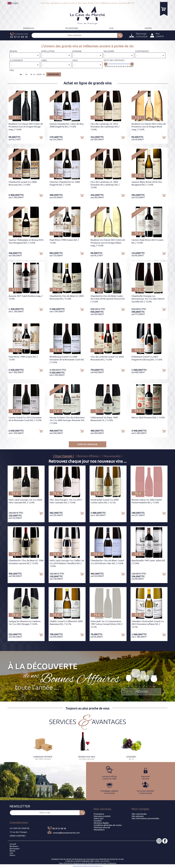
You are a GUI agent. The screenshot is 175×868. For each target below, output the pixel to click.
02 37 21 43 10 (59, 828)
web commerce (96, 866)
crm (101, 866)
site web (89, 866)
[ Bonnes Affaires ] (88, 456)
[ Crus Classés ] (63, 456)
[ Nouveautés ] (112, 456)
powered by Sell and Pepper (80, 866)
